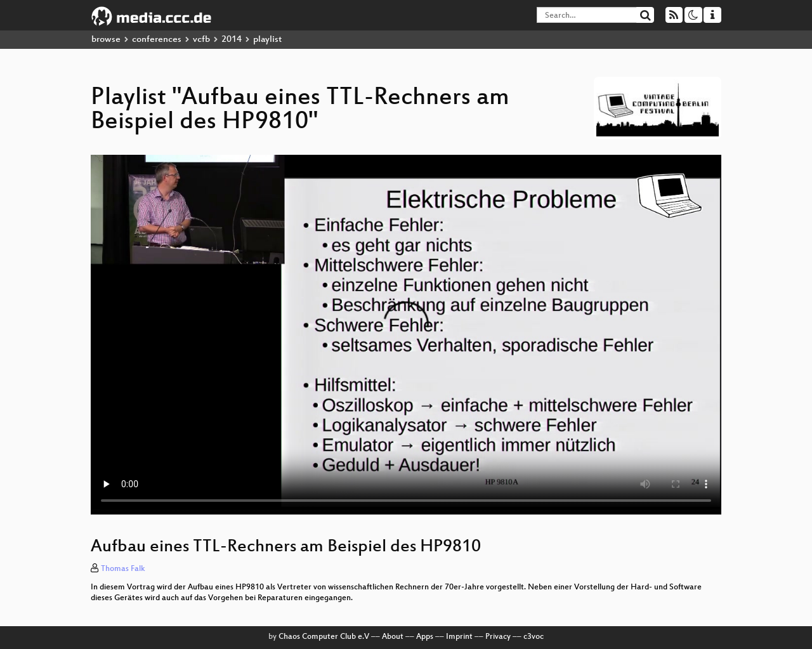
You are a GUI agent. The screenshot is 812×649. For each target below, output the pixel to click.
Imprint (459, 637)
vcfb (201, 40)
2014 (232, 40)
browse (106, 40)
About (393, 637)
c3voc (534, 637)
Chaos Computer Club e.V (324, 637)
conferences (157, 40)
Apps (425, 637)
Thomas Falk (123, 569)
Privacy (498, 637)
